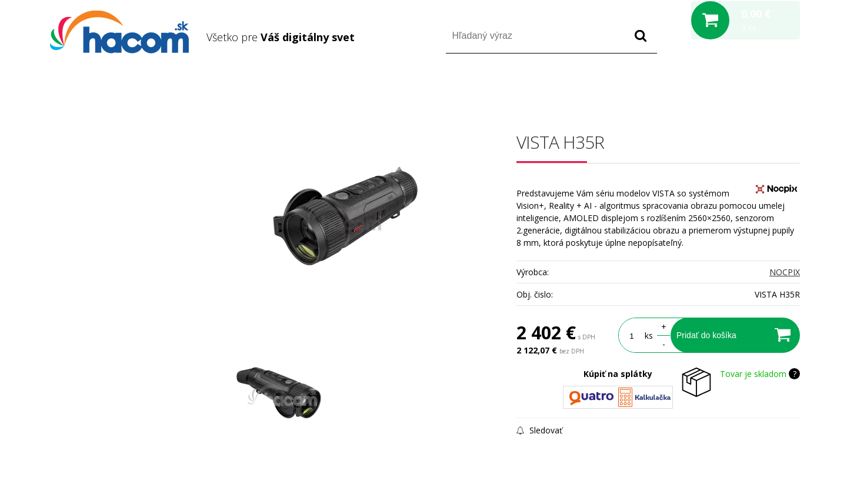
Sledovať (539, 430)
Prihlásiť (702, 87)
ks (649, 336)
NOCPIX (785, 272)
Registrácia (750, 87)
